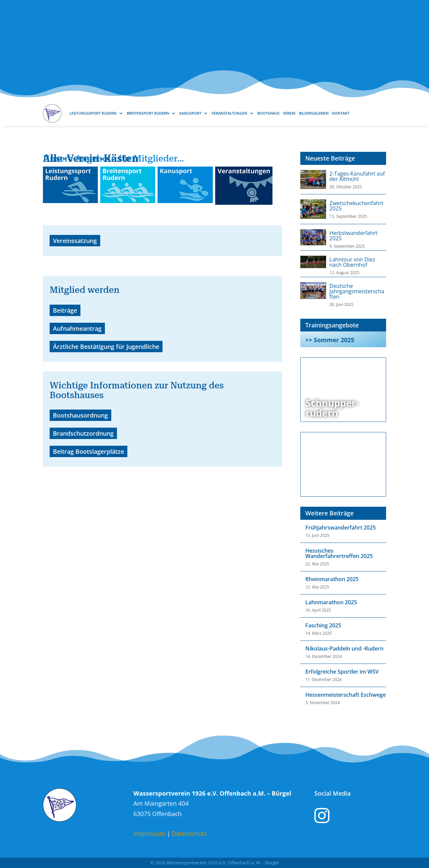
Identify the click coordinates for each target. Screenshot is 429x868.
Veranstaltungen (229, 113)
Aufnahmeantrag (77, 328)
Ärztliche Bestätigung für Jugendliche (106, 347)
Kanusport (190, 113)
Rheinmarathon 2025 (332, 579)
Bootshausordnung (80, 415)
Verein (289, 113)
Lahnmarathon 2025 (331, 602)
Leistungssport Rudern (93, 113)
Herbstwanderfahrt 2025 (353, 236)
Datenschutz (189, 833)
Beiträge (65, 310)
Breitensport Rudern (148, 113)
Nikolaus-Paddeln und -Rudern (344, 648)
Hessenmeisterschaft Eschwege (346, 695)
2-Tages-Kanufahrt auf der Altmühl (357, 176)
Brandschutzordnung (83, 433)
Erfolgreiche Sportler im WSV (342, 672)
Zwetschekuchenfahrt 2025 (356, 206)
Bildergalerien (314, 113)
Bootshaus (268, 113)
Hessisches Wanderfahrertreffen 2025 (339, 553)
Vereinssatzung (75, 241)
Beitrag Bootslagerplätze (88, 451)
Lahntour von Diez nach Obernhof (352, 262)
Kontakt (341, 113)
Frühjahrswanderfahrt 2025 (341, 528)
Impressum (149, 833)
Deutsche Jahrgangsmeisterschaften (357, 291)
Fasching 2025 (323, 625)
